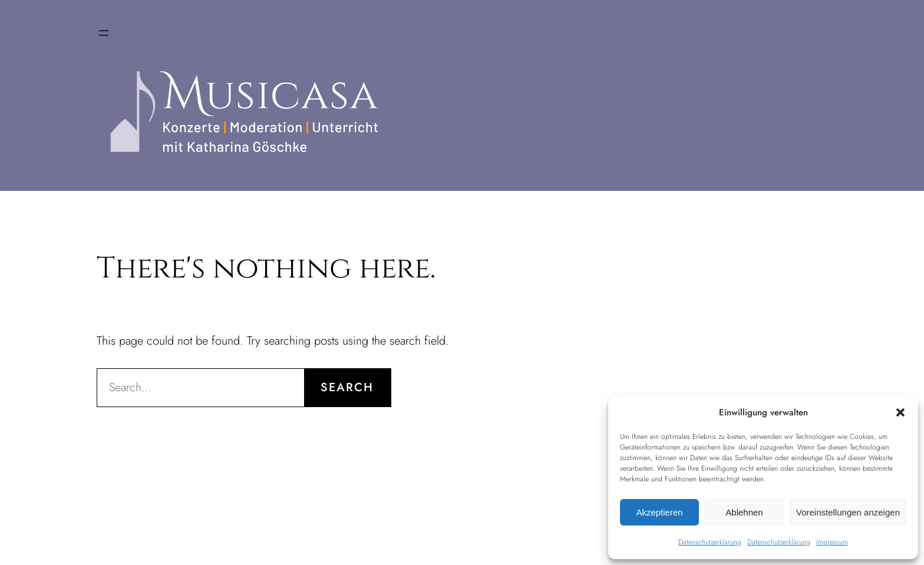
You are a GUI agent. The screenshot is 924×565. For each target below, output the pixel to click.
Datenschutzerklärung (710, 542)
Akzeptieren (659, 512)
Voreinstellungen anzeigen (848, 512)
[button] (900, 412)
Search (347, 387)
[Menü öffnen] (104, 33)
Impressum (832, 542)
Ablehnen (744, 512)
